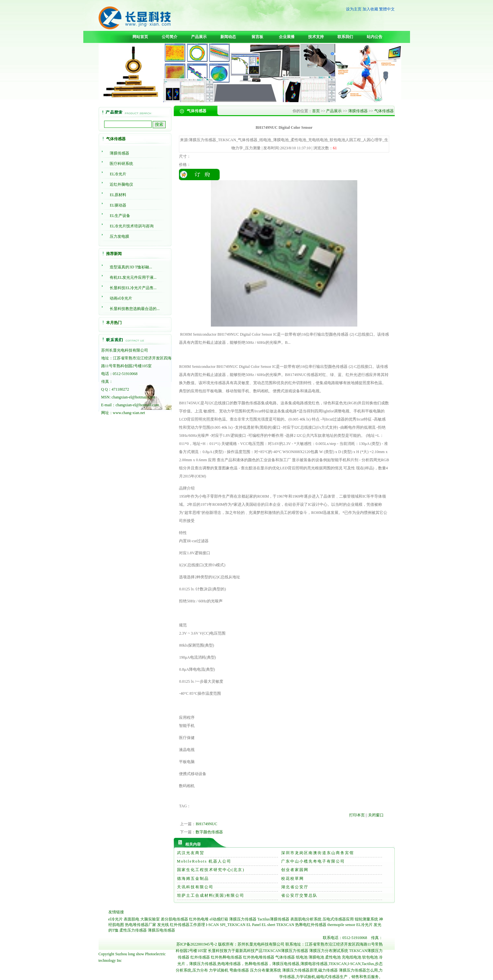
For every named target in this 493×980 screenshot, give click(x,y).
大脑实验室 (150, 919)
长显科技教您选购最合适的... (135, 309)
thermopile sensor (341, 925)
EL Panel (253, 925)
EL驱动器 (118, 205)
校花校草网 (293, 879)
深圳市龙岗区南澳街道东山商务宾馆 (318, 853)
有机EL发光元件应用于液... (133, 277)
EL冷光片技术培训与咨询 (132, 226)
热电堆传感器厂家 (141, 925)
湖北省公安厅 (295, 887)
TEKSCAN (285, 925)
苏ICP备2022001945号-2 (197, 944)
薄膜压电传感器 (161, 930)
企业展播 (287, 37)
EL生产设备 (120, 216)
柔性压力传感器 (133, 930)
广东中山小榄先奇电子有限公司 (313, 861)
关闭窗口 (376, 815)
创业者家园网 (295, 870)
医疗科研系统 (121, 164)
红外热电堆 (199, 919)
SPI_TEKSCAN (233, 925)
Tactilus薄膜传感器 (273, 919)
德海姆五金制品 (193, 879)
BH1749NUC (206, 824)
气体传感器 (384, 111)
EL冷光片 (118, 174)
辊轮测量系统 (366, 919)
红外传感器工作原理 (187, 925)
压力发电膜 (119, 236)
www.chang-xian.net (129, 413)
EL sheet (268, 925)
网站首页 (140, 37)
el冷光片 (116, 919)
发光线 (163, 925)
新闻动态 (228, 37)
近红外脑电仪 (121, 184)
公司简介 (170, 37)
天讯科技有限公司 (195, 887)
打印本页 (357, 815)
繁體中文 (387, 9)
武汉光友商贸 (191, 853)
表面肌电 (131, 919)
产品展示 (199, 37)
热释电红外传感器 (311, 925)
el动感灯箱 (219, 919)
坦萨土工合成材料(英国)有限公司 (211, 895)
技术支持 (316, 37)
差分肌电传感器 (174, 919)
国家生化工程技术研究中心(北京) (211, 870)
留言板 (257, 37)
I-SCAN (212, 925)
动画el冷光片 (121, 298)
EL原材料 (118, 195)
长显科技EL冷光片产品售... (133, 288)
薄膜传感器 (119, 153)
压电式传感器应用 (338, 919)
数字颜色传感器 (209, 832)
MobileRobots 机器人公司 (204, 861)
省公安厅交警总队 (299, 895)
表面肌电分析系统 (306, 919)
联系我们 (345, 37)
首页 (316, 111)
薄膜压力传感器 (243, 919)
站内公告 (375, 37)
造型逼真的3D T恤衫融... (131, 267)
